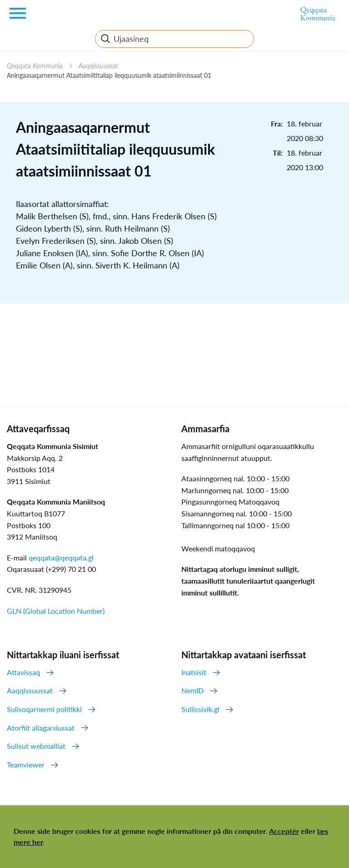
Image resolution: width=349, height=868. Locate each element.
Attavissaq (23, 672)
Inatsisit (194, 672)
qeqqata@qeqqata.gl (61, 558)
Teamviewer (26, 765)
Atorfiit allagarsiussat (41, 728)
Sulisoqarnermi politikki (44, 709)
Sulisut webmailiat (36, 746)
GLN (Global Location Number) (56, 611)
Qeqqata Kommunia (35, 66)
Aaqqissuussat (98, 66)
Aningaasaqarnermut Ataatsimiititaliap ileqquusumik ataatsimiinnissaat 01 (109, 75)
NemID (192, 690)
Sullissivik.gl (200, 709)
